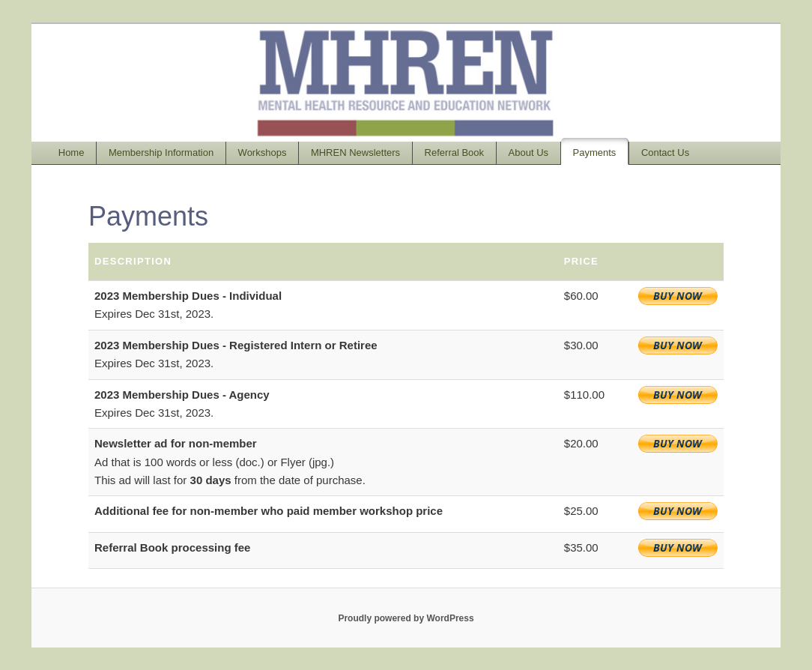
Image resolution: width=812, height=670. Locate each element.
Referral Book (454, 153)
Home (72, 153)
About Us (528, 153)
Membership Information (161, 153)
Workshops (263, 153)
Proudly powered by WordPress (406, 618)
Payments (595, 153)
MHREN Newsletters (355, 153)
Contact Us (665, 153)
